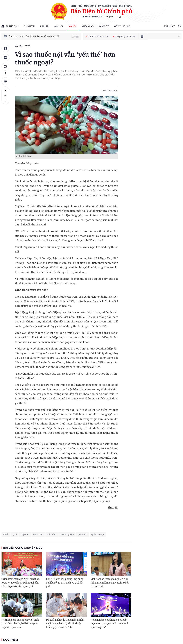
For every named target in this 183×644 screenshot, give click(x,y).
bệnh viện (38, 534)
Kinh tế (44, 26)
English (109, 17)
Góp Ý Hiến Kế (122, 26)
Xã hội (73, 26)
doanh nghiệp (67, 534)
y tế (15, 534)
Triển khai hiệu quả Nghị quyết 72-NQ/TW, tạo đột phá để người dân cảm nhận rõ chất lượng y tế (21, 583)
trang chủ (10, 26)
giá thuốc (83, 534)
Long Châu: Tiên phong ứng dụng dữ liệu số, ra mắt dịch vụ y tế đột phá (65, 583)
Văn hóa (59, 26)
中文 (119, 17)
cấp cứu (25, 534)
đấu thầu (52, 534)
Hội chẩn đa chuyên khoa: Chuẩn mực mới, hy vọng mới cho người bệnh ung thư (109, 623)
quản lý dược (98, 534)
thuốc (6, 534)
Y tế (28, 46)
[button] (73, 36)
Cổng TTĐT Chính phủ (97, 36)
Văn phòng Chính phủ (125, 36)
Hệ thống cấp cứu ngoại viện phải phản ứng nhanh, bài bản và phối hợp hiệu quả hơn (20, 623)
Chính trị (29, 26)
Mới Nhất (169, 26)
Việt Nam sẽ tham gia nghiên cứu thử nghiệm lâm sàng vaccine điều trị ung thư (110, 583)
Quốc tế (104, 26)
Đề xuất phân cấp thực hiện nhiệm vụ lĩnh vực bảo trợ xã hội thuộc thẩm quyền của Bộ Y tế (65, 623)
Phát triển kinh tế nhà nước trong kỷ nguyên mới (34, 36)
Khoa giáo (88, 26)
